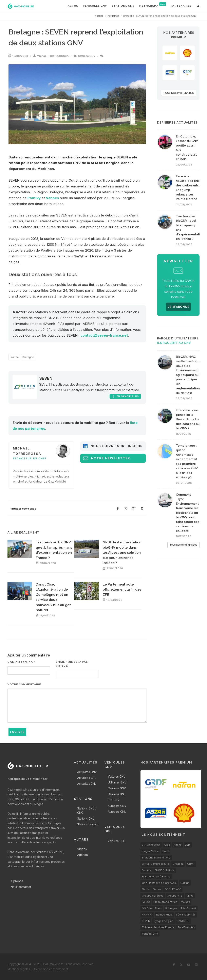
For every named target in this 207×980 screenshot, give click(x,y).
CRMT (191, 864)
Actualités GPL (87, 778)
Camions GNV (117, 788)
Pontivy (34, 198)
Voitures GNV (117, 777)
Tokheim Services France (158, 927)
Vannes (52, 198)
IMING (190, 896)
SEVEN (46, 378)
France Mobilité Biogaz (156, 876)
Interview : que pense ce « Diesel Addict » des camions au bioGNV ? (188, 419)
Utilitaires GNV (117, 782)
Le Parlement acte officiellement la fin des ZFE (122, 589)
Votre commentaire (24, 684)
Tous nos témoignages (183, 545)
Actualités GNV (87, 772)
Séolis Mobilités (186, 914)
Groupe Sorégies (153, 896)
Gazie (146, 889)
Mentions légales (19, 969)
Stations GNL (86, 818)
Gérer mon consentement (51, 969)
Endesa (147, 870)
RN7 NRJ (147, 914)
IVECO (146, 902)
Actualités (113, 16)
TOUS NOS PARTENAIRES (179, 93)
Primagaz (171, 908)
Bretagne (28, 357)
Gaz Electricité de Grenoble (159, 883)
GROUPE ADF (173, 889)
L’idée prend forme (165, 902)
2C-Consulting (151, 845)
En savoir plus (125, 396)
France (14, 357)
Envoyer (17, 732)
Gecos (157, 889)
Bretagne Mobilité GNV (156, 857)
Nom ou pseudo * (21, 662)
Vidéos (82, 849)
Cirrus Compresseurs (155, 864)
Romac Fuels (164, 914)
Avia (188, 845)
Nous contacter (21, 887)
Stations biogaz (88, 824)
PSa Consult (188, 908)
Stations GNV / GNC (87, 810)
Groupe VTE (175, 896)
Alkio (167, 845)
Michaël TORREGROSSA (53, 56)
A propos (17, 881)
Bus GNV (114, 800)
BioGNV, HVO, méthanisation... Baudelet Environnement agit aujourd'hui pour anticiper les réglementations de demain (189, 375)
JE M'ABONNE (178, 307)
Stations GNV (87, 56)
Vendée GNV (150, 934)
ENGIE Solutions (165, 870)
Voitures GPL (116, 841)
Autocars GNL (117, 812)
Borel (166, 851)
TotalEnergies (186, 927)
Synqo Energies (163, 921)
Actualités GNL (87, 784)
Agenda (82, 855)
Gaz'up (185, 883)
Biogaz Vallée (150, 851)
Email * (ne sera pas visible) (72, 664)
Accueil (99, 16)
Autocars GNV (117, 806)
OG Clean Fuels (152, 908)
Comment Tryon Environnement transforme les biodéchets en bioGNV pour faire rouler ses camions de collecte (188, 513)
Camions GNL (117, 794)
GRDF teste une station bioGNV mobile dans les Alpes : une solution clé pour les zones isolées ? (122, 552)
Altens (178, 845)
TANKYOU (183, 921)
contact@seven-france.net (104, 335)
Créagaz (178, 864)
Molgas (185, 902)
